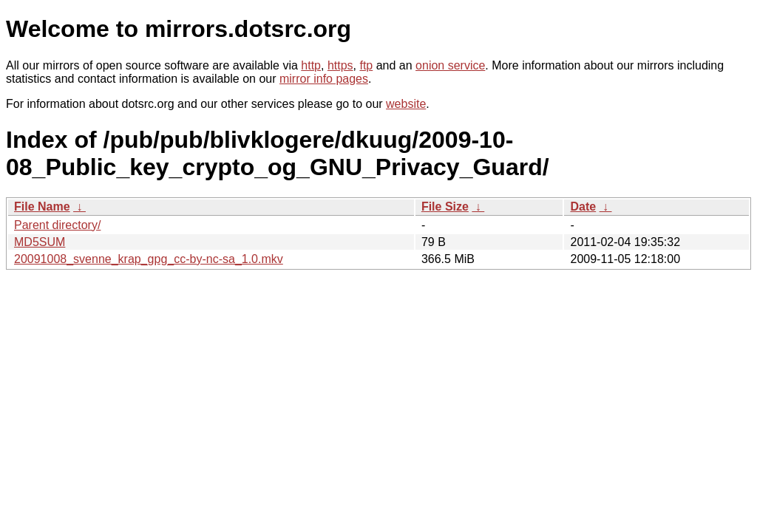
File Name (42, 207)
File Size (445, 207)
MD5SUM (40, 242)
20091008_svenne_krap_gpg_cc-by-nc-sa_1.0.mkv (149, 259)
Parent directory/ (57, 225)
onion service (450, 65)
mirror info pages (324, 79)
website (406, 104)
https (340, 65)
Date (583, 207)
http (311, 65)
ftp (366, 65)
